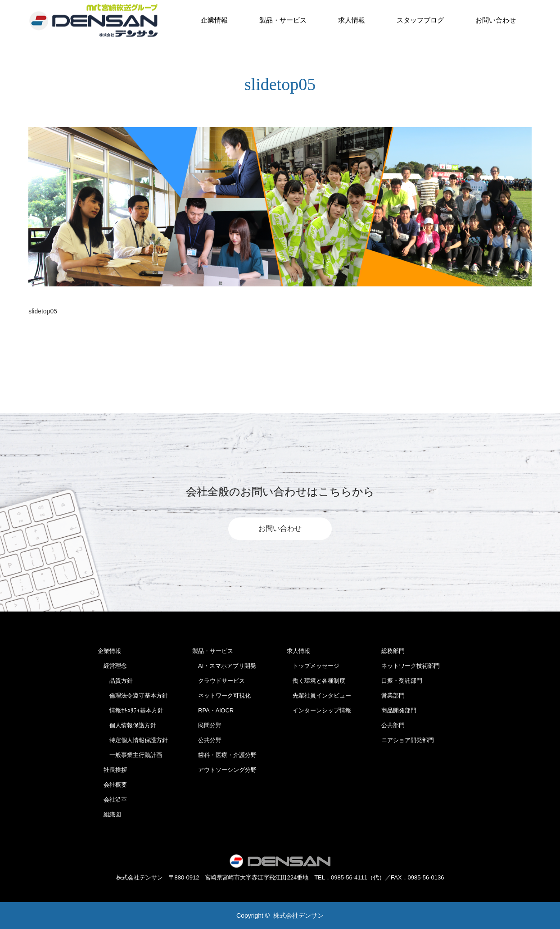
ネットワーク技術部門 (411, 666)
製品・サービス (283, 20)
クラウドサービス (219, 681)
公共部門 (393, 725)
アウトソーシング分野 (224, 770)
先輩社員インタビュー (319, 696)
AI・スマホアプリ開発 (224, 666)
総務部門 (393, 651)
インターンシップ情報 (319, 710)
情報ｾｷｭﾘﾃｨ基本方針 (131, 710)
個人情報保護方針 (127, 725)
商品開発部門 (399, 710)
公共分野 (207, 740)
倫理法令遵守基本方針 (133, 696)
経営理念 (112, 666)
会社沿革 (112, 800)
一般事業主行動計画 (130, 755)
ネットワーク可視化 (221, 696)
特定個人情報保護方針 (133, 740)
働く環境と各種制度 (316, 681)
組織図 (109, 814)
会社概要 (112, 785)
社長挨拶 (112, 770)
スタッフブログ (420, 20)
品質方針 (115, 681)
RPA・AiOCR (213, 710)
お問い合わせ (496, 20)
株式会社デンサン (298, 915)
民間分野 (207, 725)
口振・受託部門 (402, 681)
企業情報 (214, 20)
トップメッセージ (313, 666)
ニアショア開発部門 (408, 740)
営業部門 (393, 696)
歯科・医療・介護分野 (224, 755)
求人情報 (352, 20)
